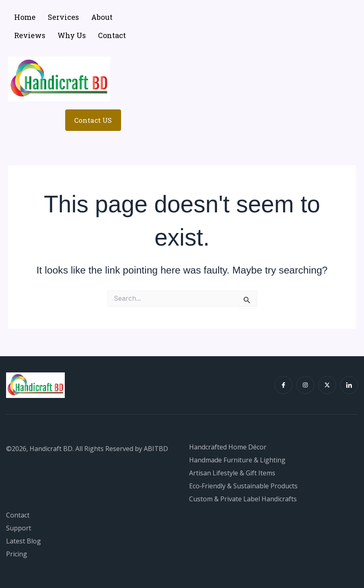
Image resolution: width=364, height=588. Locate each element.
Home (25, 17)
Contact (112, 35)
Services (63, 17)
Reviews (30, 35)
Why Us (72, 35)
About (102, 17)
